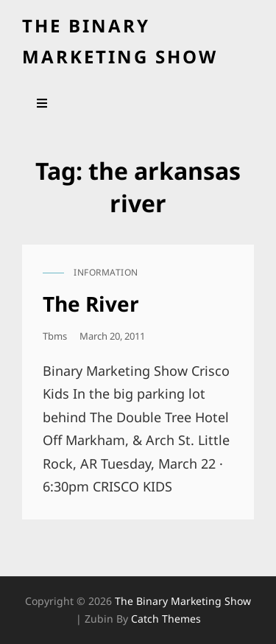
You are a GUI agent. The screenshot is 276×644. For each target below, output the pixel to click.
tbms (55, 336)
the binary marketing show (183, 601)
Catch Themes (166, 619)
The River (91, 304)
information (106, 272)
